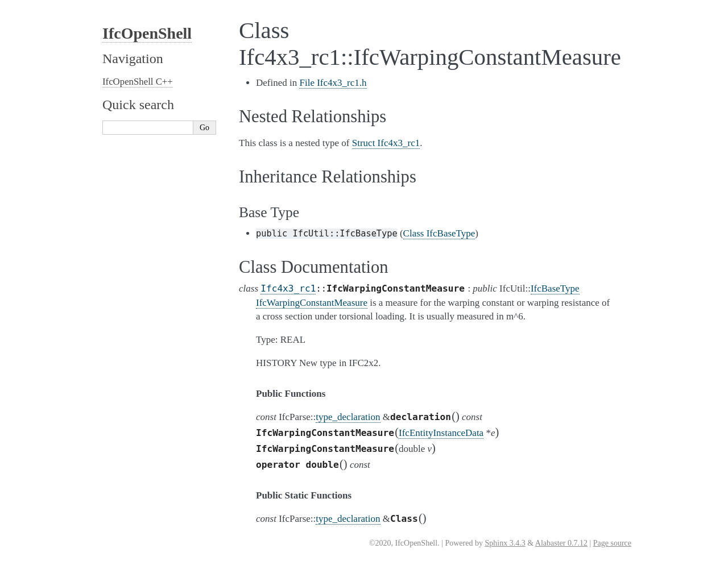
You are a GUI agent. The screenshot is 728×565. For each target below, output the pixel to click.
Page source (612, 543)
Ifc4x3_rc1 (288, 288)
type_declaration (348, 417)
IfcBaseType (555, 288)
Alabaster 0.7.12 (561, 543)
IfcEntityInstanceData (441, 433)
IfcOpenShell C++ (138, 82)
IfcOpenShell (147, 33)
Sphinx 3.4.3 (505, 543)
